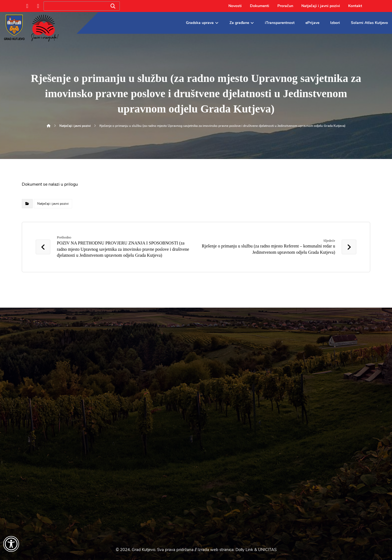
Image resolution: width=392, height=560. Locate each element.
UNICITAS (267, 550)
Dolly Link (244, 550)
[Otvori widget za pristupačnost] (11, 544)
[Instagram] (38, 6)
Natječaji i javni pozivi (53, 204)
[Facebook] (27, 6)
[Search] (113, 6)
